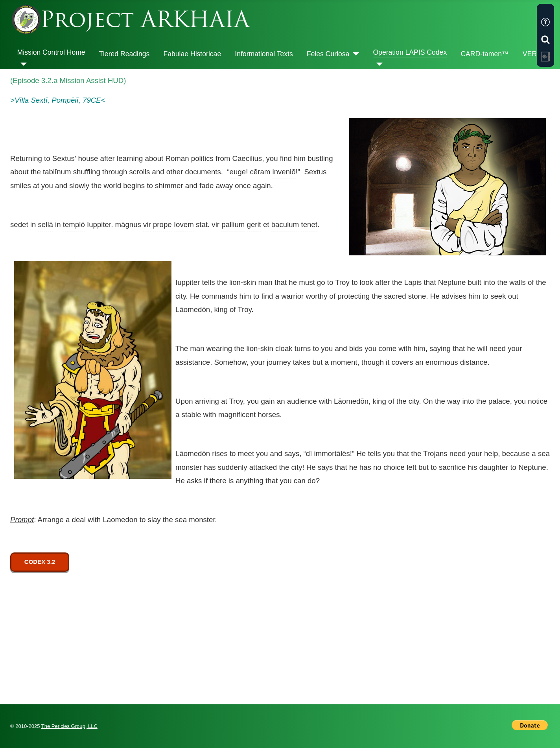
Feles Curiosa (328, 54)
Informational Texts (264, 54)
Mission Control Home (51, 52)
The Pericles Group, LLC (69, 726)
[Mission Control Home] (22, 64)
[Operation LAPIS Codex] (378, 64)
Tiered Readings (124, 54)
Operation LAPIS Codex (410, 52)
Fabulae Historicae (192, 54)
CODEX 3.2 (40, 562)
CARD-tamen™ (484, 54)
